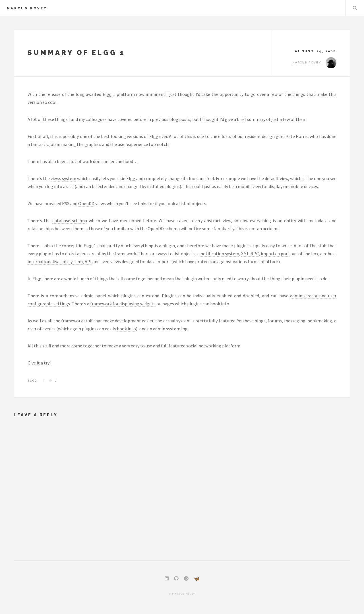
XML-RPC (250, 254)
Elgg (32, 381)
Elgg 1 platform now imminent (134, 94)
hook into (126, 329)
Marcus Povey (27, 8)
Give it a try (39, 363)
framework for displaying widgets (123, 304)
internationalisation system (55, 261)
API (88, 261)
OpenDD (86, 203)
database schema (70, 221)
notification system (220, 254)
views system (63, 178)
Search (355, 8)
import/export (275, 254)
